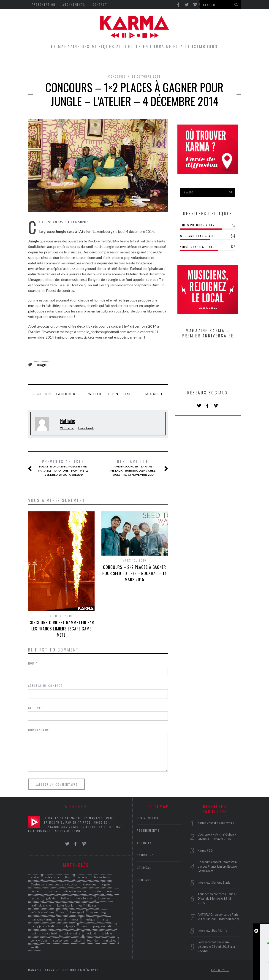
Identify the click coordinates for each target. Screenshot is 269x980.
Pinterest (122, 394)
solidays (107, 933)
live (62, 912)
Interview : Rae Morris (212, 931)
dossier (96, 891)
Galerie (204, 63)
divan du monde (75, 891)
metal (62, 919)
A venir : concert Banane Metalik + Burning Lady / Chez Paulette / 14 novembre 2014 (134, 468)
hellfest (66, 898)
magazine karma (42, 919)
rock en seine (71, 933)
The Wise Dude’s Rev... (199, 225)
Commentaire (39, 730)
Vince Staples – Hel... (199, 247)
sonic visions (39, 940)
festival (35, 898)
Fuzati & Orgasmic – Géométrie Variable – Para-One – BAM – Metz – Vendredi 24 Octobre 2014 (63, 468)
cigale (106, 884)
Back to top (220, 970)
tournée (92, 940)
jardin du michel (41, 905)
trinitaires (110, 940)
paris (84, 926)
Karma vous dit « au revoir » (216, 823)
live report (77, 912)
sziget (77, 940)
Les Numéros (174, 63)
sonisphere (60, 940)
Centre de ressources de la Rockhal (54, 884)
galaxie (51, 898)
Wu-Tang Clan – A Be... (200, 236)
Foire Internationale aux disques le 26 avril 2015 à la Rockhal (216, 946)
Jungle (42, 365)
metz (75, 919)
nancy (105, 919)
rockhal (91, 933)
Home (63, 63)
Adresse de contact (47, 685)
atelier (35, 877)
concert (36, 891)
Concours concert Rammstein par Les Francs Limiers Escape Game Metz (61, 629)
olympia (70, 926)
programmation (104, 926)
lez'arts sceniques (42, 912)
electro (112, 891)
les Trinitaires (87, 905)
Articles (86, 63)
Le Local (113, 63)
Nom (33, 663)
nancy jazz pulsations (45, 926)
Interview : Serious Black (214, 882)
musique (89, 919)
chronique (90, 884)
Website (67, 428)
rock (34, 933)
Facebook (66, 394)
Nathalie (68, 421)
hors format (84, 898)
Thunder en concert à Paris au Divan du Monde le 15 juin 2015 (217, 898)
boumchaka (102, 877)
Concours (141, 63)
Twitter (94, 394)
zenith (35, 947)
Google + (154, 394)
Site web (36, 708)
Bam (68, 877)
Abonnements (148, 830)
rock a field (50, 933)
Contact (144, 880)
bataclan (83, 877)
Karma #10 (205, 850)
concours (53, 891)
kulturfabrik (65, 905)
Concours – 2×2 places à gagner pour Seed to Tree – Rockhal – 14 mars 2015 (134, 573)
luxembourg (98, 912)
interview (104, 898)
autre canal (52, 877)
